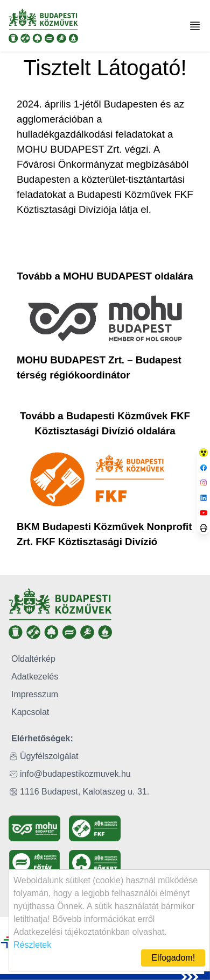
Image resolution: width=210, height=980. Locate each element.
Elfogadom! (173, 958)
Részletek (32, 945)
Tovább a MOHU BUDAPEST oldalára (105, 276)
